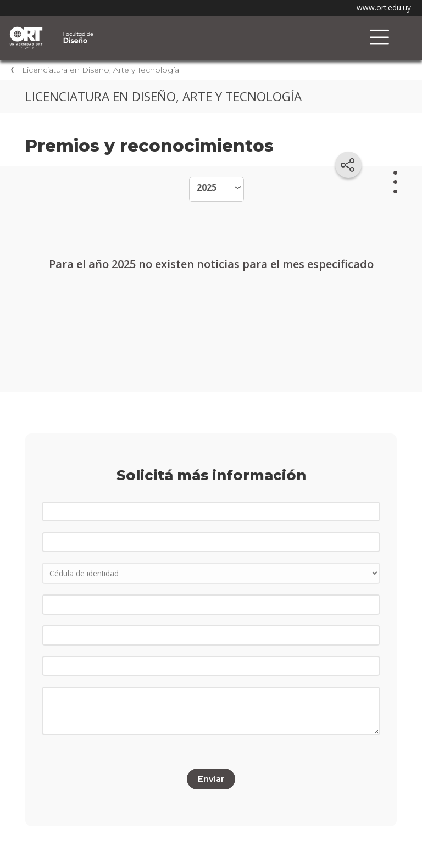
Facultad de (124, 28)
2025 (207, 187)
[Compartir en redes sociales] (348, 165)
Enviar (211, 779)
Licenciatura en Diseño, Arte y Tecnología (101, 70)
